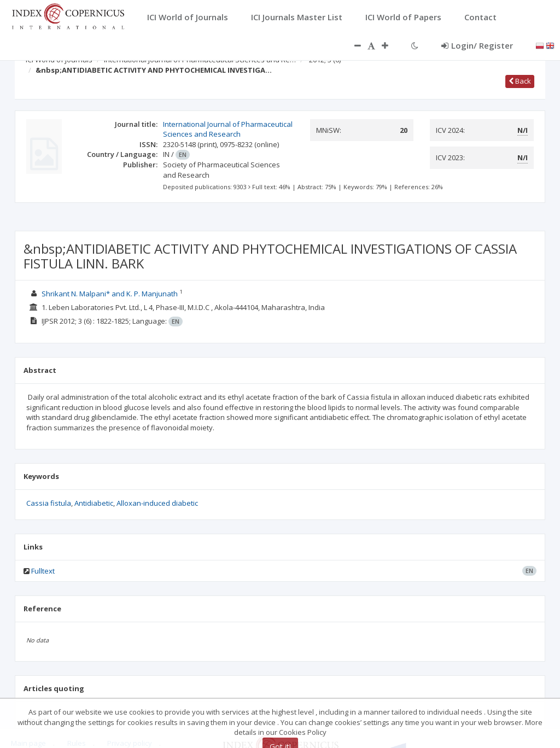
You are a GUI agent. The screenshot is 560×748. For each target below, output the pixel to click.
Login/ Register (477, 45)
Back (520, 81)
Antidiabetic (94, 503)
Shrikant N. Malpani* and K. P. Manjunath (110, 294)
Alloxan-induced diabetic (157, 503)
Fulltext (43, 571)
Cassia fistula (49, 503)
